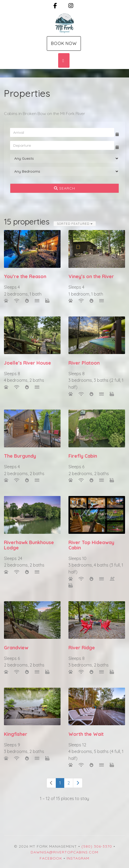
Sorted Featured (75, 224)
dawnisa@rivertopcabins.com (64, 852)
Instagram (78, 858)
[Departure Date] (62, 145)
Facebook (51, 858)
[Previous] (51, 783)
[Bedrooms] (64, 171)
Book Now (64, 43)
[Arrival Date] (62, 132)
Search (64, 188)
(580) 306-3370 (97, 846)
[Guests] (64, 158)
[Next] (78, 783)
